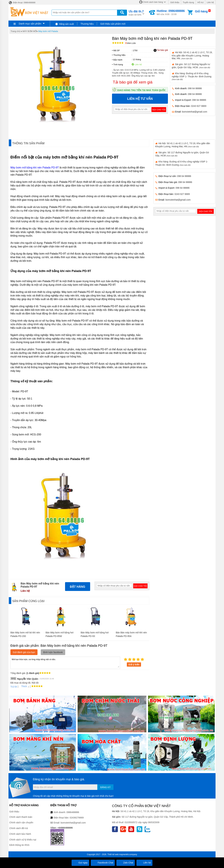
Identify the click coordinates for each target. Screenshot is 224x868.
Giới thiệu (175, 2)
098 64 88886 (195, 88)
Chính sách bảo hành (20, 834)
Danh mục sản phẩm (30, 24)
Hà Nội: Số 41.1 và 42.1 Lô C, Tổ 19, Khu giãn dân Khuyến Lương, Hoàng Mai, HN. (192, 55)
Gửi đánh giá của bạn (24, 652)
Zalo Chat (126, 863)
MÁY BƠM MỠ (30, 31)
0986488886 (73, 812)
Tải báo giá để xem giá (133, 82)
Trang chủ (15, 31)
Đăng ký (105, 787)
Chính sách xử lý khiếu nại (23, 840)
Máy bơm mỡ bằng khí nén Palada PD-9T (35, 168)
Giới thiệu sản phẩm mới (113, 24)
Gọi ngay (80, 863)
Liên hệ (210, 2)
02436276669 (77, 818)
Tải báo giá (161, 50)
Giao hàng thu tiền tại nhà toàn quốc (141, 90)
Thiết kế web (113, 854)
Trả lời (14, 687)
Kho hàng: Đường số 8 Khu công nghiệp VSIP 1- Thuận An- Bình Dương (192, 76)
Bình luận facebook (53, 652)
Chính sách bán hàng (153, 2)
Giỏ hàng (201, 11)
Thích (23, 686)
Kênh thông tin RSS (19, 845)
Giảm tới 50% (136, 13)
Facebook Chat (103, 863)
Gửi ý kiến (134, 664)
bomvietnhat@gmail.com (194, 112)
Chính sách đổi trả (19, 828)
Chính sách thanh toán (21, 817)
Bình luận (131, 43)
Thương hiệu (87, 24)
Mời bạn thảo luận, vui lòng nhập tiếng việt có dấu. (65, 663)
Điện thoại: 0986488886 (22, 3)
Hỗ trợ (200, 2)
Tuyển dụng (188, 2)
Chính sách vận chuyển (21, 823)
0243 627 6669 (199, 106)
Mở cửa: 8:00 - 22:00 (171, 12)
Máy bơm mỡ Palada (48, 31)
